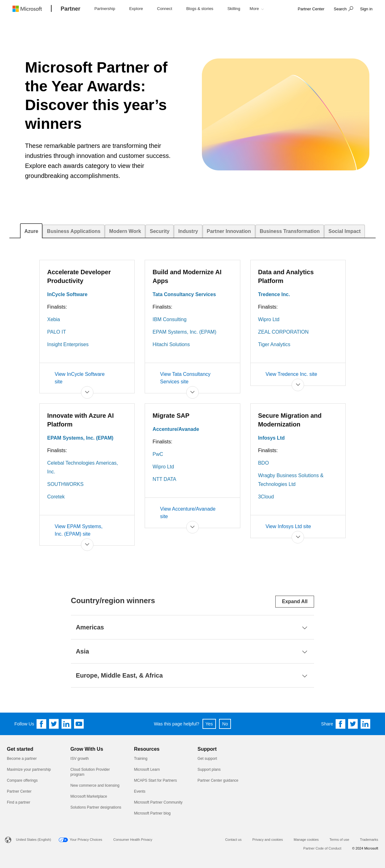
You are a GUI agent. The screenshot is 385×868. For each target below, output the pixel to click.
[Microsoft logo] (32, 9)
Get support (207, 759)
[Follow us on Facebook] (42, 724)
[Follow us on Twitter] (54, 724)
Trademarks (369, 840)
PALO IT (57, 332)
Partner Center (19, 791)
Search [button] (340, 9)
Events (140, 791)
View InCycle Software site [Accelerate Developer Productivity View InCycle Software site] (80, 378)
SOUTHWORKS (65, 484)
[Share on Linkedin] (366, 724)
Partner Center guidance (218, 780)
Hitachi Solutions (171, 344)
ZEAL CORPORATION (283, 332)
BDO (264, 463)
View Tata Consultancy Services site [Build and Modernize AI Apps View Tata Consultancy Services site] (185, 378)
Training (141, 759)
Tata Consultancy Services (184, 294)
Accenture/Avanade (176, 429)
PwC (158, 454)
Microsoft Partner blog (152, 813)
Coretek (56, 497)
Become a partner (22, 759)
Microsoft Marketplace (89, 796)
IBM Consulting (170, 319)
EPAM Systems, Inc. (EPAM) (184, 332)
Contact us (233, 840)
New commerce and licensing (95, 785)
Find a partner (19, 802)
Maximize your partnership (29, 770)
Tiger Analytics (274, 344)
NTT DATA (164, 479)
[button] (343, 9)
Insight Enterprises (68, 344)
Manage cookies (306, 840)
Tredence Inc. (274, 294)
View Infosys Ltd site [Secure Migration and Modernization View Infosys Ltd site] (288, 526)
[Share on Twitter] (353, 724)
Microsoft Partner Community (158, 802)
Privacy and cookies (267, 840)
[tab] (31, 231)
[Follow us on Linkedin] (67, 724)
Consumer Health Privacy (133, 840)
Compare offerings (22, 780)
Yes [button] (209, 724)
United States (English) (34, 840)
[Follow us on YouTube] (79, 724)
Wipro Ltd (269, 319)
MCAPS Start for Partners (155, 780)
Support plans (209, 770)
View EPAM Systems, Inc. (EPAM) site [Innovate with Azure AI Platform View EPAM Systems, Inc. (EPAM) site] (79, 530)
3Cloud (266, 497)
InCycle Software (67, 294)
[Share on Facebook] (341, 724)
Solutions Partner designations (96, 807)
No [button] (225, 724)
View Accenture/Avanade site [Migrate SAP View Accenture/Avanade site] (188, 513)
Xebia (54, 319)
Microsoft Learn (147, 770)
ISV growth (80, 759)
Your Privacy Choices (86, 840)
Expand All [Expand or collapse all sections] (295, 601)
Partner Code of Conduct (322, 848)
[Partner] (70, 9)
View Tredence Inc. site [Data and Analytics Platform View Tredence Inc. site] (291, 374)
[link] (311, 9)
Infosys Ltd (271, 438)
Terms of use (339, 840)
